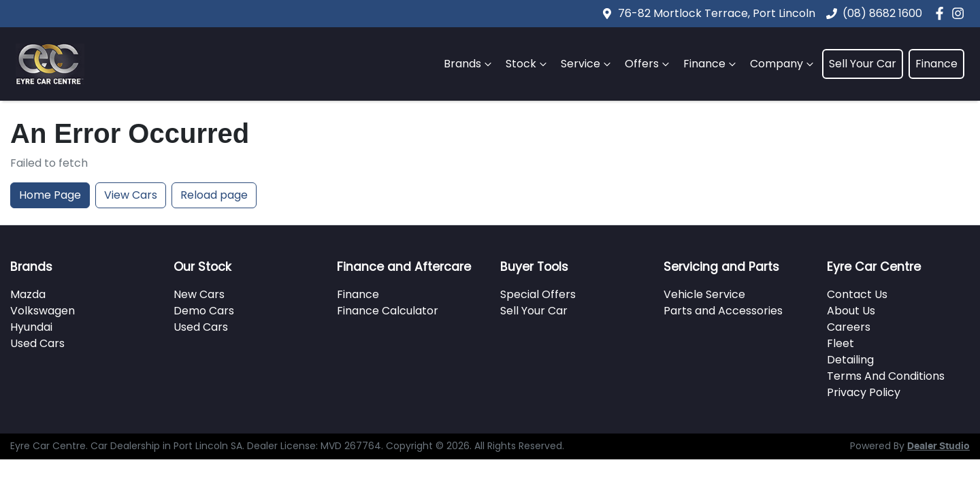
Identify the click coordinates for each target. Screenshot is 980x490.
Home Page (50, 195)
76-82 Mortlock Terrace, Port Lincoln (717, 13)
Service (587, 64)
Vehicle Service (704, 294)
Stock (528, 64)
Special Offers (538, 294)
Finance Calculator (388, 311)
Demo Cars (204, 311)
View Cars (131, 195)
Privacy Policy (864, 392)
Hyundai (31, 327)
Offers (649, 64)
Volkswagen (43, 311)
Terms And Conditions (886, 376)
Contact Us (857, 294)
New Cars (199, 294)
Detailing (850, 360)
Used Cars (37, 343)
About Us (851, 311)
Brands (469, 64)
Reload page (214, 195)
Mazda (28, 294)
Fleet (840, 343)
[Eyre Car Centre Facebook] (942, 13)
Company (783, 64)
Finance (711, 64)
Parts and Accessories (723, 311)
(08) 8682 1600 (882, 13)
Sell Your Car (863, 64)
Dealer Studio (938, 446)
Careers (849, 327)
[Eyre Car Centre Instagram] (961, 13)
